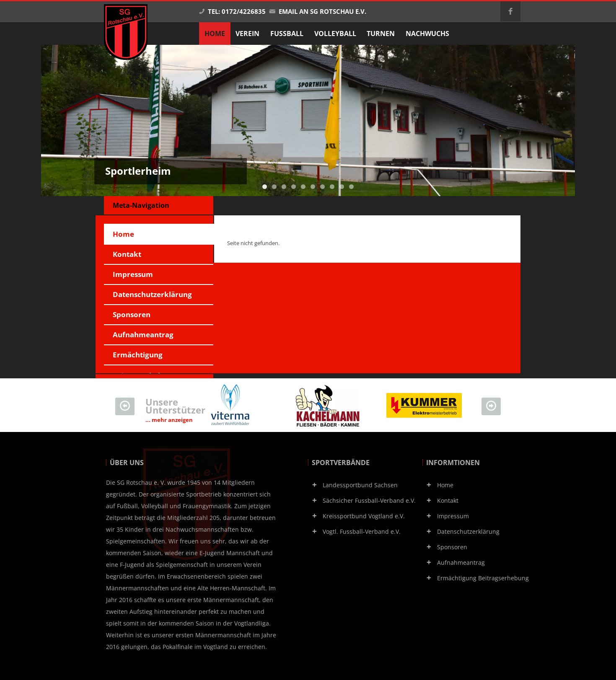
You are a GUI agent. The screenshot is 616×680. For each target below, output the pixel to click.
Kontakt (127, 254)
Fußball (287, 34)
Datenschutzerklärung (152, 294)
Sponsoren (132, 314)
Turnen (381, 34)
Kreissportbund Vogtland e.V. (364, 516)
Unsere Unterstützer (175, 410)
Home (123, 234)
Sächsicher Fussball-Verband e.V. (369, 500)
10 (351, 187)
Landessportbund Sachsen (360, 485)
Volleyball (335, 34)
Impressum (133, 274)
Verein (247, 34)
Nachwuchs (427, 34)
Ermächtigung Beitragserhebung (144, 358)
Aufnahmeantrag (143, 335)
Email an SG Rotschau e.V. (317, 11)
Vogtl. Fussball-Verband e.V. (362, 531)
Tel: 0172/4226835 (232, 11)
